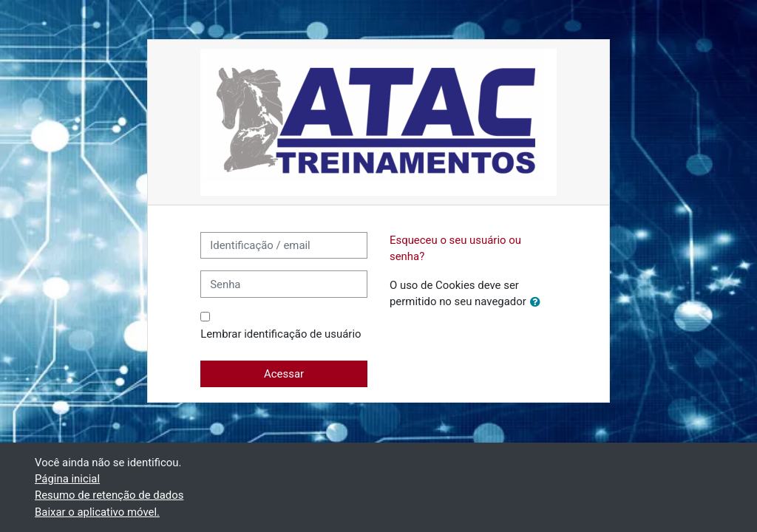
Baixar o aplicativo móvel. (97, 512)
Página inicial (67, 479)
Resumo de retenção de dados (109, 495)
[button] (538, 302)
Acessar (284, 374)
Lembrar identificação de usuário (281, 334)
